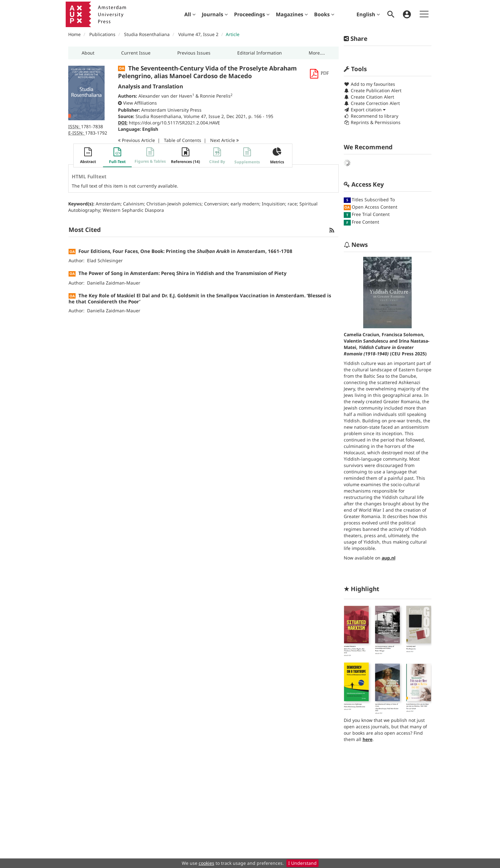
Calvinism (133, 204)
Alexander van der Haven (165, 96)
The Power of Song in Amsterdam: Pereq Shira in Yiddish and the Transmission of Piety (183, 273)
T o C (183, 140)
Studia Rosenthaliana (147, 34)
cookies (206, 863)
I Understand (302, 863)
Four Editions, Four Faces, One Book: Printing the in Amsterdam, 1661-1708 (185, 251)
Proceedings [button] (252, 14)
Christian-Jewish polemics (174, 204)
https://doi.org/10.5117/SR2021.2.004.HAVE (174, 123)
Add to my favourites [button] (369, 84)
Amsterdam (108, 204)
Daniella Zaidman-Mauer (114, 283)
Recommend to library (371, 116)
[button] (88, 53)
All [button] (190, 14)
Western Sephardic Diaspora (133, 210)
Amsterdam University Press (171, 110)
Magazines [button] (292, 14)
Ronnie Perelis (215, 96)
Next (224, 140)
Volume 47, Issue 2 (199, 34)
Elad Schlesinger (105, 260)
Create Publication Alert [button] (373, 90)
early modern (245, 204)
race (292, 204)
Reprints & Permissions (372, 122)
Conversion (216, 204)
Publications (102, 34)
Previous (136, 140)
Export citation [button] (365, 110)
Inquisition (273, 204)
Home (74, 34)
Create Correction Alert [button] (372, 103)
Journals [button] (215, 14)
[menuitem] (190, 14)
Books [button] (324, 14)
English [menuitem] (368, 14)
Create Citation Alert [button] (369, 97)
